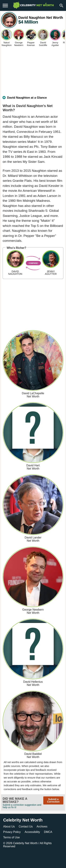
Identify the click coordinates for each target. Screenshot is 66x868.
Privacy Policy (12, 832)
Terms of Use (11, 837)
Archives (42, 827)
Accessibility (32, 832)
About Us (9, 827)
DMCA (48, 832)
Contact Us (26, 827)
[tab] (33, 99)
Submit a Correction (53, 800)
